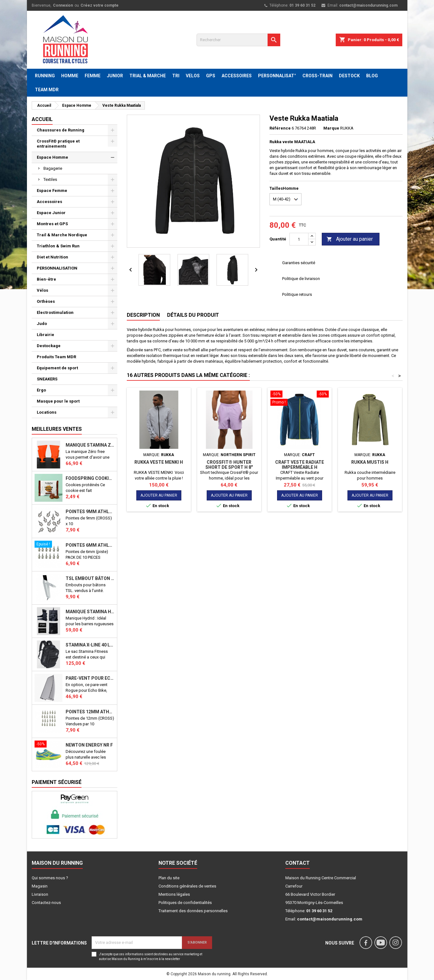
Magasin (40, 886)
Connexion (63, 5)
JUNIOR (115, 76)
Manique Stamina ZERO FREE (90, 445)
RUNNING (45, 76)
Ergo (41, 390)
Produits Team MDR (56, 357)
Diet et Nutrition (52, 257)
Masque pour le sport (58, 401)
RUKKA (347, 128)
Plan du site (169, 878)
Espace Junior (51, 213)
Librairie (45, 335)
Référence (280, 128)
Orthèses (46, 301)
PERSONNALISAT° (277, 76)
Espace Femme (52, 191)
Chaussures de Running (61, 130)
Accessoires (49, 202)
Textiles (50, 179)
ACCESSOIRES (237, 76)
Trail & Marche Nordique (62, 235)
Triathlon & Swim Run (58, 246)
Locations (47, 412)
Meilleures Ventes (57, 429)
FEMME (93, 76)
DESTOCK (349, 76)
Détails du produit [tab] (193, 315)
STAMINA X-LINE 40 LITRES (90, 645)
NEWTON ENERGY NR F (89, 745)
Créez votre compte (100, 5)
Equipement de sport (57, 368)
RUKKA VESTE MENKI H (159, 462)
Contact (298, 863)
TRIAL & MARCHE (148, 76)
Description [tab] (143, 315)
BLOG (372, 76)
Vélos (42, 290)
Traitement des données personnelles (193, 911)
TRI (176, 76)
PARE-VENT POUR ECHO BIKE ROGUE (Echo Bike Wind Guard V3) (90, 678)
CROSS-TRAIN (317, 76)
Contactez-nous (46, 903)
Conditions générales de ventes (187, 886)
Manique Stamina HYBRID (90, 612)
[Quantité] (299, 239)
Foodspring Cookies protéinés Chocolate (90, 478)
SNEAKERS (47, 379)
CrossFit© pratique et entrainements (58, 144)
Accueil (42, 119)
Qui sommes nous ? (50, 878)
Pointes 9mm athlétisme (90, 512)
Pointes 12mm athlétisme (90, 712)
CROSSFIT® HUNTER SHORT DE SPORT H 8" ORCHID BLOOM (229, 467)
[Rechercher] (238, 40)
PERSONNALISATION (57, 268)
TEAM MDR (47, 90)
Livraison (40, 894)
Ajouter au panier (350, 239)
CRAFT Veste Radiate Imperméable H (300, 465)
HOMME (70, 76)
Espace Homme (52, 157)
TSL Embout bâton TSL (90, 578)
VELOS (193, 76)
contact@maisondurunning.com (368, 5)
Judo (42, 324)
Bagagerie (53, 168)
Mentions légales (174, 894)
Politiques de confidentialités (185, 903)
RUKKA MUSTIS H (370, 462)
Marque (331, 128)
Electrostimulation (55, 312)
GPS (211, 76)
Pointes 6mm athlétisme (90, 545)
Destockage (49, 346)
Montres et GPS (52, 224)
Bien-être (46, 279)
